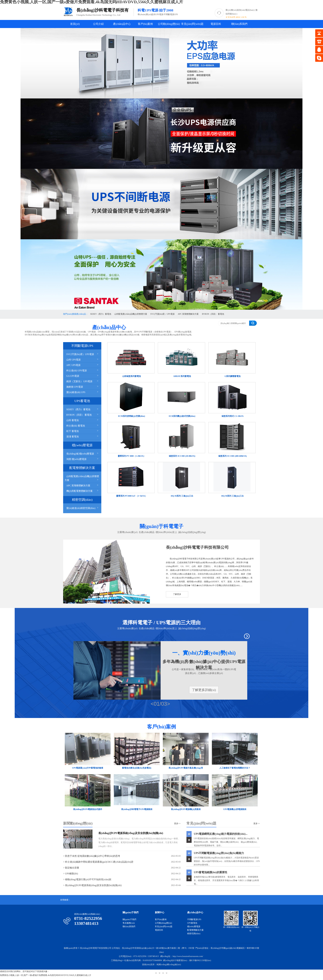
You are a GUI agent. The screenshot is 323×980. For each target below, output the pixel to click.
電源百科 (216, 24)
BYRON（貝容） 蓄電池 (213, 314)
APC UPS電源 (83, 365)
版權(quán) (69, 948)
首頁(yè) (75, 24)
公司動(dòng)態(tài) (169, 24)
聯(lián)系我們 (239, 24)
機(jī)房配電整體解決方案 (83, 491)
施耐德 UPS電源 (83, 386)
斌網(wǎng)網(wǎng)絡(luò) (169, 965)
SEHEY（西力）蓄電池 (101, 314)
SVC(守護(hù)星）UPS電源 (162, 314)
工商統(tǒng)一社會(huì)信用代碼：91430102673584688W (137, 960)
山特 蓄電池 (83, 420)
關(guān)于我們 (129, 919)
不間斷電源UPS (194, 919)
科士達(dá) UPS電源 (83, 370)
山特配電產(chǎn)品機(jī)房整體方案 (131, 314)
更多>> (177, 824)
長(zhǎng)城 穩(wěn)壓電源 (83, 453)
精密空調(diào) (194, 934)
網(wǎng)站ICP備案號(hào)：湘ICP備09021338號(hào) (187, 960)
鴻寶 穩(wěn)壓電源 (83, 459)
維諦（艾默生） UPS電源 (83, 381)
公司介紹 (98, 24)
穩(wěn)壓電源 (194, 927)
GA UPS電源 (83, 376)
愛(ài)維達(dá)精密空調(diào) (83, 508)
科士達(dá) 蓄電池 (83, 425)
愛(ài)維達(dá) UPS (83, 392)
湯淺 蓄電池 (83, 436)
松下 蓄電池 (83, 431)
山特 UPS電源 (83, 359)
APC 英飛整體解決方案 (188, 314)
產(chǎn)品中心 (122, 24)
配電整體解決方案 (195, 930)
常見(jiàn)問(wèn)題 (192, 24)
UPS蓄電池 (192, 923)
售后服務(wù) (129, 923)
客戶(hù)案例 (145, 24)
